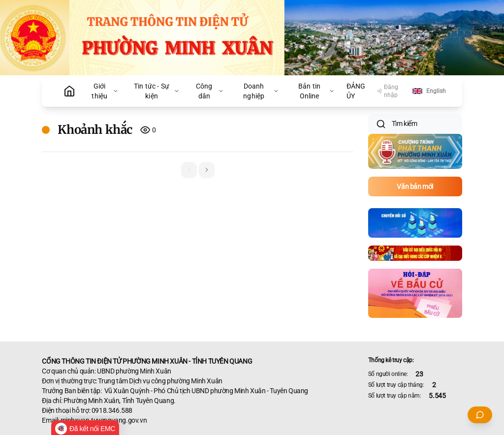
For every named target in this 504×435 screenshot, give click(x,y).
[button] (207, 170)
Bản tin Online (316, 91)
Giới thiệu (105, 91)
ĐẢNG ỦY (356, 91)
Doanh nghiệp (261, 91)
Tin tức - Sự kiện (157, 91)
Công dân (210, 91)
